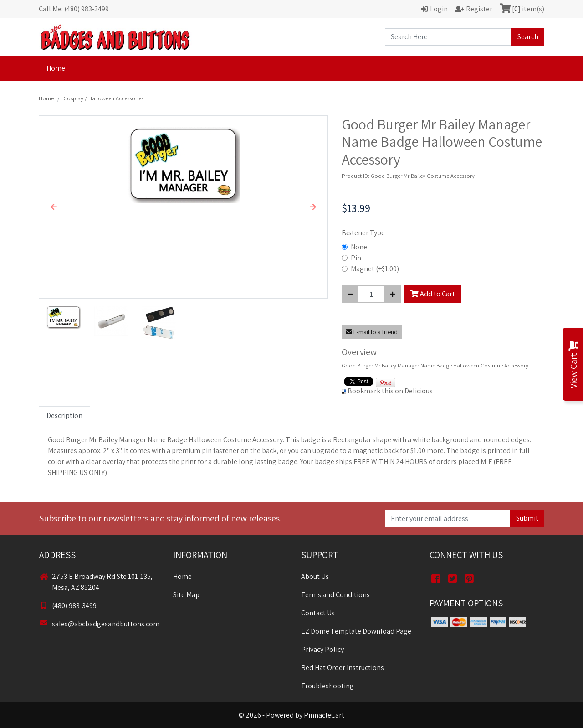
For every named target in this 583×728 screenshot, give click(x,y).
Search (528, 37)
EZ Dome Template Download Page (356, 631)
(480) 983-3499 (68, 606)
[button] (54, 207)
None (359, 247)
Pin (356, 258)
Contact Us (318, 613)
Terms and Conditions (335, 595)
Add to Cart (433, 294)
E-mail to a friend (372, 332)
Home (56, 68)
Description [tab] (64, 416)
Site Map (186, 595)
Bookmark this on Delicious (390, 391)
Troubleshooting (327, 686)
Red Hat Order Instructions (343, 668)
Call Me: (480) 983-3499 (74, 9)
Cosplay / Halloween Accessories (103, 98)
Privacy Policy (322, 649)
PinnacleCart (324, 715)
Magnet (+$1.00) (375, 269)
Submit (527, 518)
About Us (315, 576)
